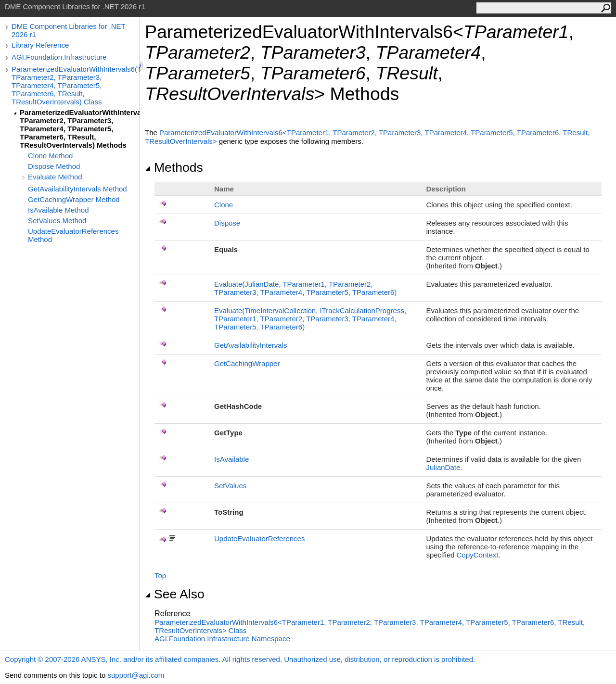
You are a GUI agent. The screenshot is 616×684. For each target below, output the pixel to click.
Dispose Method (54, 166)
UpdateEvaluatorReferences (259, 538)
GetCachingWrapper (247, 363)
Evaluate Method (55, 177)
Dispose (227, 223)
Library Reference (40, 45)
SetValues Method (57, 221)
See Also (175, 594)
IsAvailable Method (58, 210)
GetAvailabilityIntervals (250, 345)
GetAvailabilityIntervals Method (77, 189)
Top (160, 576)
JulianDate (443, 467)
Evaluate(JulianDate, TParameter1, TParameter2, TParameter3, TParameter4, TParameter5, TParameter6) (305, 288)
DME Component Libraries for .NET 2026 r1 (68, 30)
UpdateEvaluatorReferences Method (73, 235)
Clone (224, 205)
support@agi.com (136, 675)
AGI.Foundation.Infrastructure (59, 57)
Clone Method (50, 156)
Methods (174, 167)
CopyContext (478, 555)
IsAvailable (231, 459)
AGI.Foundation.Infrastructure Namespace (222, 639)
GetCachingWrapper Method (74, 199)
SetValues (230, 486)
